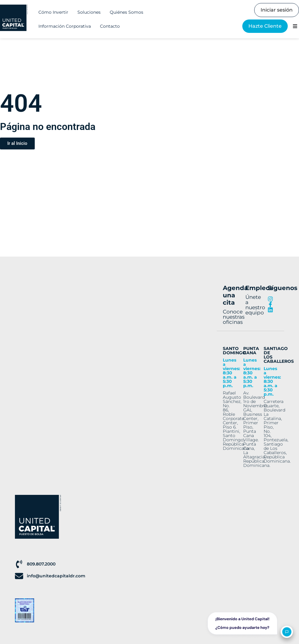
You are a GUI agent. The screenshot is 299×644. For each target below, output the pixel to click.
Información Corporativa (65, 26)
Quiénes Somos (126, 12)
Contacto (110, 26)
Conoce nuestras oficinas (234, 317)
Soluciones (89, 12)
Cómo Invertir (53, 12)
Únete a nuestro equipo (255, 305)
